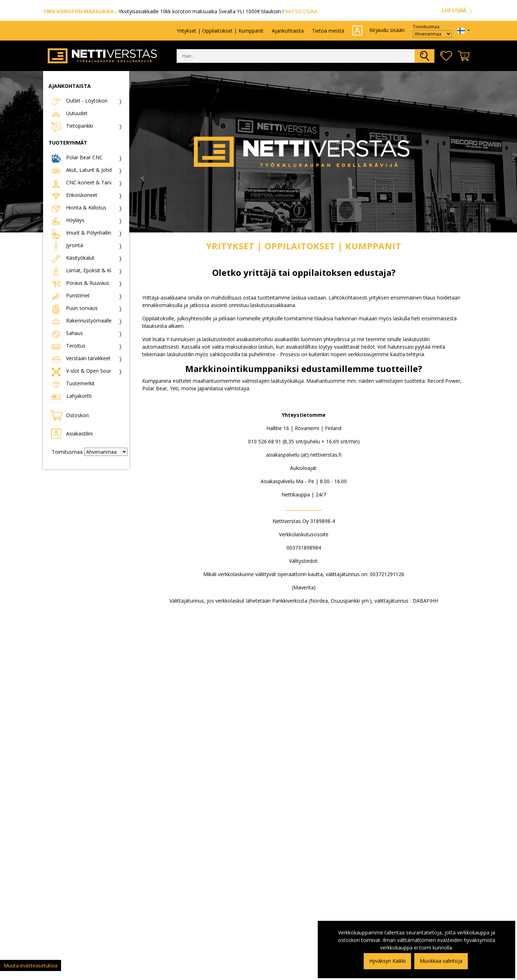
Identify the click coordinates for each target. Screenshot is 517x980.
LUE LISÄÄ (458, 10)
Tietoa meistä (328, 31)
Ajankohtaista (288, 31)
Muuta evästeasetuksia (31, 965)
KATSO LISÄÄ (301, 11)
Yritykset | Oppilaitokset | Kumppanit (220, 31)
